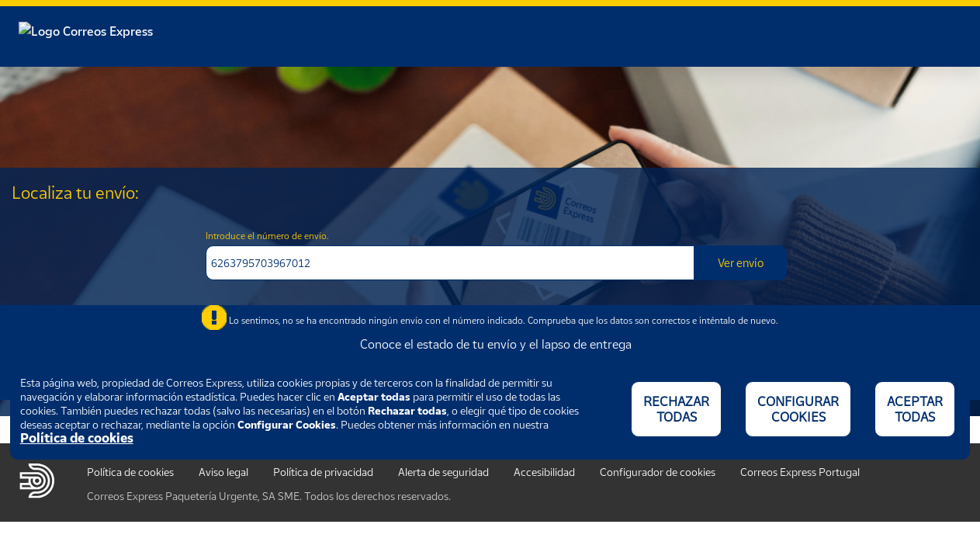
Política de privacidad (323, 472)
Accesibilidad (544, 472)
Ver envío (741, 262)
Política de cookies (130, 472)
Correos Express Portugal (800, 472)
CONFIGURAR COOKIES (798, 409)
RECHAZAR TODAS (676, 409)
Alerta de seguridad (443, 472)
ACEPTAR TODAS (915, 409)
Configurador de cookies (658, 472)
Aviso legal (223, 472)
